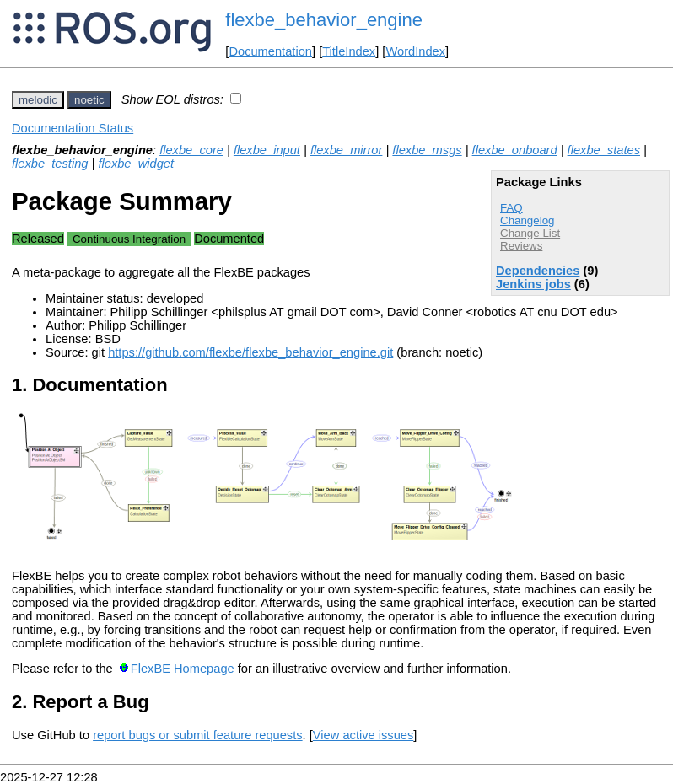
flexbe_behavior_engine (324, 20)
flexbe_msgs (427, 150)
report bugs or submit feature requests (197, 735)
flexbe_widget (136, 164)
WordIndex (415, 51)
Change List (530, 233)
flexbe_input (267, 150)
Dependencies (538, 271)
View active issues (363, 735)
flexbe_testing (50, 164)
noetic (89, 100)
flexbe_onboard (515, 150)
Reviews (521, 246)
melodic (38, 100)
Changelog (527, 220)
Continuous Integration (129, 239)
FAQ (511, 208)
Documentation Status (73, 128)
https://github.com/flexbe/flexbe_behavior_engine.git (250, 352)
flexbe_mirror (347, 150)
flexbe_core (191, 150)
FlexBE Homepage (183, 669)
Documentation (270, 51)
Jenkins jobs (533, 284)
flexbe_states (604, 150)
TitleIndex (349, 51)
